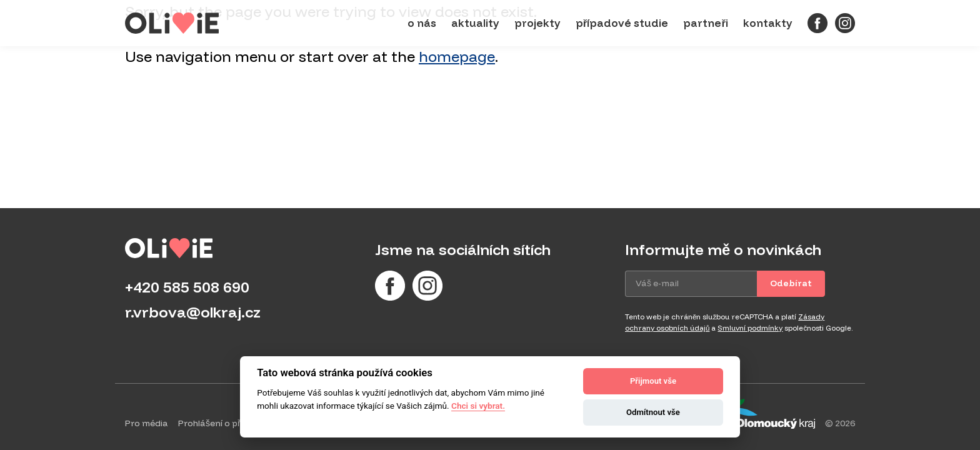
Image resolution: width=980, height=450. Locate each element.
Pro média (147, 423)
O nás (422, 23)
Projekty (537, 23)
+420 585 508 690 (187, 287)
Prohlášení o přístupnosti (231, 423)
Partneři (706, 23)
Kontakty (768, 23)
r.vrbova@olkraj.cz (193, 312)
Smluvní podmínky (750, 328)
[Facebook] (817, 23)
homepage (457, 56)
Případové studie (622, 23)
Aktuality (475, 23)
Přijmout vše (653, 381)
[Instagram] (845, 23)
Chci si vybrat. (478, 406)
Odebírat (791, 283)
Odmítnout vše (653, 412)
